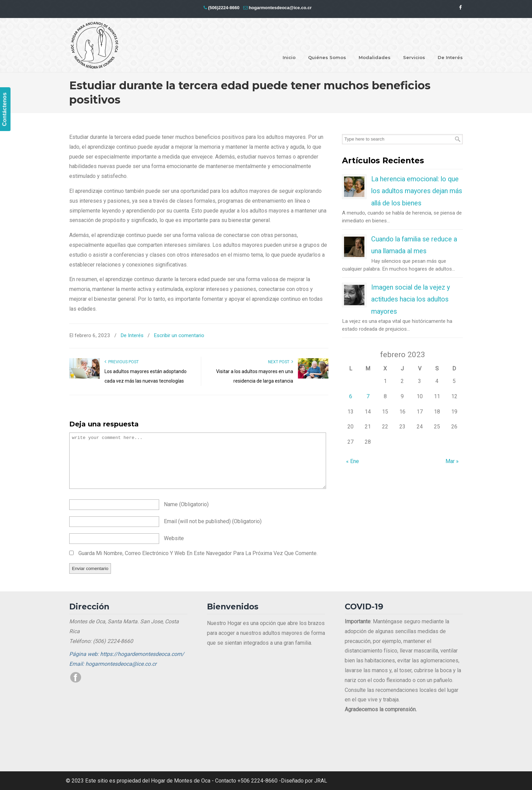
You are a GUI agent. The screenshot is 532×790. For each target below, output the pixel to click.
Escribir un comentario (179, 335)
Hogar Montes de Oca (95, 45)
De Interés (132, 335)
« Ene (353, 461)
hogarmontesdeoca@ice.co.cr (280, 8)
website (174, 538)
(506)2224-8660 (224, 8)
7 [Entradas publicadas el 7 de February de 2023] (368, 396)
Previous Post (122, 362)
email (213, 521)
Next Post (281, 362)
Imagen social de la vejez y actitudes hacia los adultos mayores (411, 299)
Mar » (452, 461)
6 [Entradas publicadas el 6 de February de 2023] (351, 396)
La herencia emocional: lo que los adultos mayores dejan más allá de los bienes (417, 191)
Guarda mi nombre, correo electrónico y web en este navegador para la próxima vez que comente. (198, 553)
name (186, 504)
